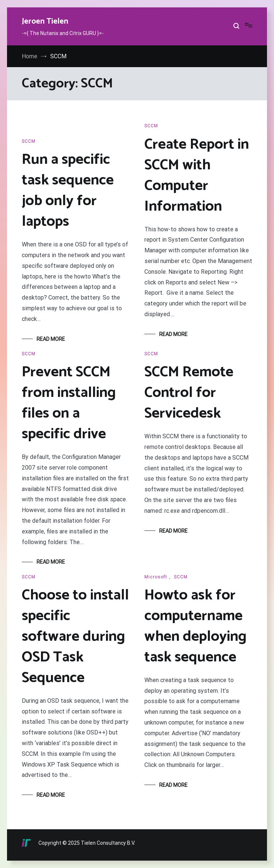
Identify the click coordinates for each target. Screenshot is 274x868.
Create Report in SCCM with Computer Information (197, 176)
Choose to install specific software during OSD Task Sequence (75, 637)
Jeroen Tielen (45, 21)
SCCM (29, 141)
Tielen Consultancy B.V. (108, 843)
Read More (51, 339)
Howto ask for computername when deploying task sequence (196, 626)
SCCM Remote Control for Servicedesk (189, 393)
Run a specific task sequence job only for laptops (68, 191)
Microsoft (156, 577)
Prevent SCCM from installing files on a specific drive (69, 403)
